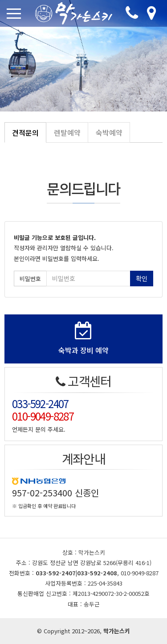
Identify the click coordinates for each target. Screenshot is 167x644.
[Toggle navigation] (16, 13)
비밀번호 (30, 279)
